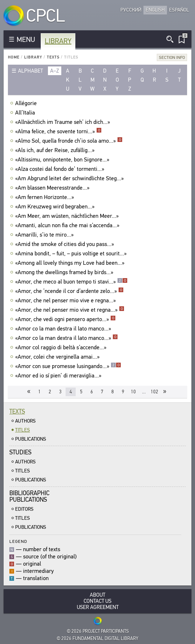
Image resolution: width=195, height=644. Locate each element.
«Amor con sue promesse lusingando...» (68, 366)
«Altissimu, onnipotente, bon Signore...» (63, 160)
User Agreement (98, 607)
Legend (18, 541)
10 (133, 392)
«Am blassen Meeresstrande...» (53, 188)
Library (58, 41)
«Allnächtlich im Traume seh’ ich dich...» (63, 122)
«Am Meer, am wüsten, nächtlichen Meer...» (68, 216)
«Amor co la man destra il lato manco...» (64, 329)
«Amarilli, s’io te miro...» (45, 235)
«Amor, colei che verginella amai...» (58, 357)
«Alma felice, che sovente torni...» (58, 131)
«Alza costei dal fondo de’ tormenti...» (61, 169)
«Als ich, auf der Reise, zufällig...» (56, 150)
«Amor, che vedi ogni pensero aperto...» (65, 319)
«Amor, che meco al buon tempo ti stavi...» (71, 282)
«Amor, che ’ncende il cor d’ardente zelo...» (69, 291)
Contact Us (97, 601)
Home (14, 57)
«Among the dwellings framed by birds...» (65, 272)
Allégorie (27, 103)
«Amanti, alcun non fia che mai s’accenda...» (68, 225)
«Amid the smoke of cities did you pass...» (65, 244)
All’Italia (26, 113)
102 (154, 392)
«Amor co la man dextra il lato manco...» (67, 338)
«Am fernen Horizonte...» (45, 197)
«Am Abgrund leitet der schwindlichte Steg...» (70, 178)
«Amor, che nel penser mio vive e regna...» (66, 301)
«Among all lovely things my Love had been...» (71, 263)
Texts (53, 57)
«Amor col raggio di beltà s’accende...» (62, 347)
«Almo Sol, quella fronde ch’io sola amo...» (69, 141)
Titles (23, 430)
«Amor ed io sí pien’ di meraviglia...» (59, 376)
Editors (24, 509)
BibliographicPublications (29, 496)
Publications (31, 439)
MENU (26, 40)
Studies (20, 452)
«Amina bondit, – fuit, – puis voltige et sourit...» (72, 254)
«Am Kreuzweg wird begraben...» (56, 207)
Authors (25, 421)
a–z (55, 71)
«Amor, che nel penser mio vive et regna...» (70, 310)
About (97, 595)
